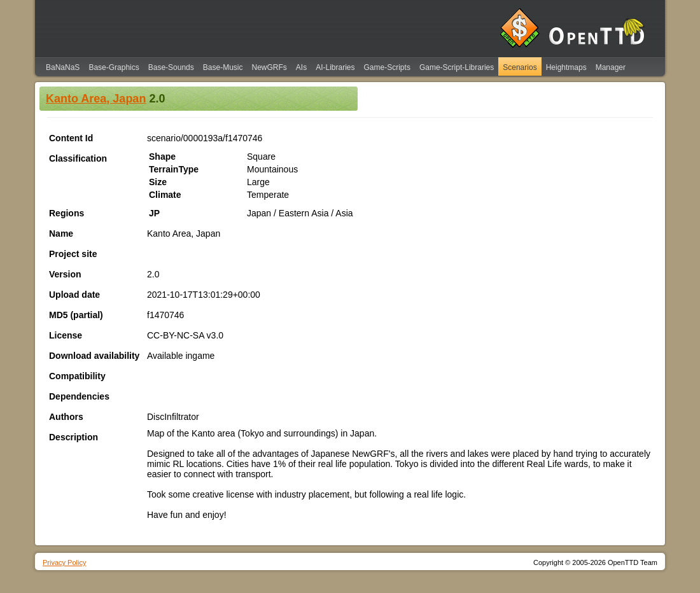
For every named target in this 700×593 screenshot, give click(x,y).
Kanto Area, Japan (96, 99)
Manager (611, 67)
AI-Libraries (335, 67)
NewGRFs (269, 67)
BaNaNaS (63, 67)
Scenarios (520, 67)
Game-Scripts (387, 67)
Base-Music (223, 67)
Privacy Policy (64, 562)
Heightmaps (566, 67)
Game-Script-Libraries (457, 67)
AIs (301, 67)
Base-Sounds (171, 67)
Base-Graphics (114, 67)
